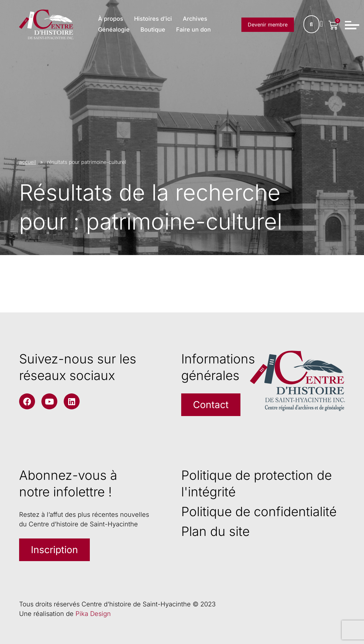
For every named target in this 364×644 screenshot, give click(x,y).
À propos (111, 19)
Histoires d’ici (153, 19)
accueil (28, 162)
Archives (195, 19)
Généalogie (114, 29)
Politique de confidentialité (259, 512)
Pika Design (93, 614)
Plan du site (215, 531)
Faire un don (193, 29)
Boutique (153, 29)
